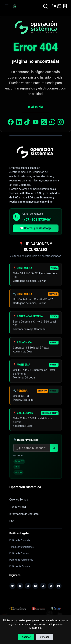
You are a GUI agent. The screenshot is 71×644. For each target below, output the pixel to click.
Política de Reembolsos (21, 560)
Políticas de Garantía (20, 566)
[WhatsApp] (12, 586)
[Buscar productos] (32, 449)
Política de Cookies (19, 553)
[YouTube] (35, 586)
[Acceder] (65, 6)
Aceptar (26, 637)
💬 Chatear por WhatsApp (35, 228)
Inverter (19, 473)
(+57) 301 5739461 (37, 219)
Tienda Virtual (18, 507)
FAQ (12, 521)
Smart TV (19, 462)
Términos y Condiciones (22, 547)
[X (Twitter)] (51, 586)
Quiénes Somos (19, 500)
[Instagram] (28, 586)
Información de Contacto (24, 514)
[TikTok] (43, 586)
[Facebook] (20, 586)
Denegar (45, 637)
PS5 (17, 468)
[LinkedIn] (59, 586)
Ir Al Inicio (36, 107)
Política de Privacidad (20, 540)
